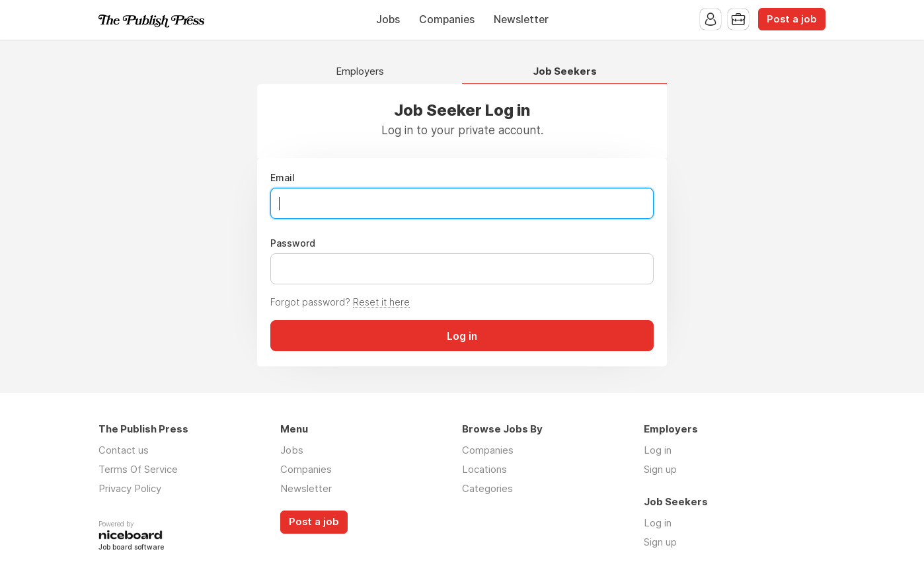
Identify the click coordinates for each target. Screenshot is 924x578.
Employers (360, 72)
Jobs (388, 20)
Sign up (660, 469)
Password (293, 243)
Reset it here (381, 302)
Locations (484, 469)
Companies (447, 20)
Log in (658, 450)
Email (283, 178)
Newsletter (521, 20)
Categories (487, 488)
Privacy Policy (130, 488)
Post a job (792, 19)
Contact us (124, 450)
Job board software (131, 548)
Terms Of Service (138, 469)
